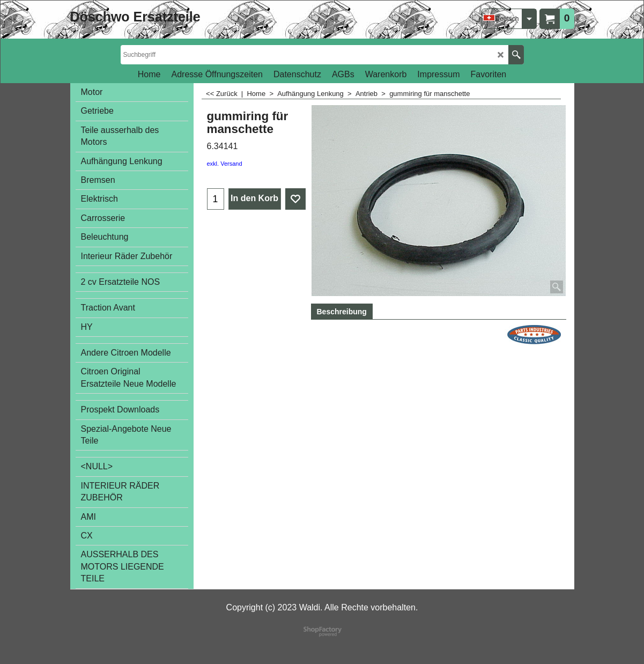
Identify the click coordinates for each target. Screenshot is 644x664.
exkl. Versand (225, 164)
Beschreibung (342, 312)
